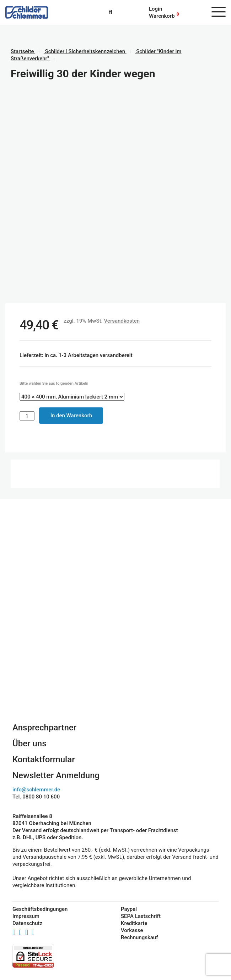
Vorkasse (132, 930)
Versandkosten (122, 321)
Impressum (26, 916)
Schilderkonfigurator (116, 649)
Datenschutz (27, 923)
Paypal (129, 909)
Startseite (22, 51)
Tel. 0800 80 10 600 (36, 797)
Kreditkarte (134, 923)
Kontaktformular (44, 759)
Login (155, 9)
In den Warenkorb (71, 416)
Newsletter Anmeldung (56, 775)
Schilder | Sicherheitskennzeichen (85, 51)
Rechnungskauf (139, 937)
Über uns (29, 744)
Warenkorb (162, 16)
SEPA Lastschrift (141, 916)
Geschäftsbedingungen (40, 909)
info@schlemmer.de (36, 790)
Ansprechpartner (44, 728)
